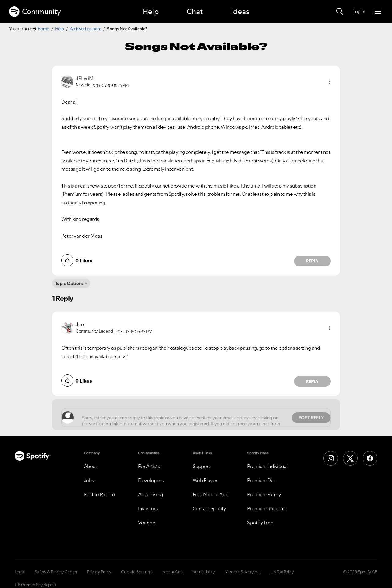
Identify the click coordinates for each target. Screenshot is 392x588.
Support (202, 466)
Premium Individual (267, 466)
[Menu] (378, 12)
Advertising (151, 494)
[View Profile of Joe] (80, 324)
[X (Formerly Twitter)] (350, 458)
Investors (148, 508)
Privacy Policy (99, 572)
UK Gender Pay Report (35, 585)
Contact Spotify (209, 508)
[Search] (340, 12)
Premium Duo (262, 480)
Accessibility (204, 572)
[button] (329, 82)
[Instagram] (331, 458)
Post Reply (311, 418)
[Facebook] (370, 458)
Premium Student (266, 508)
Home (43, 29)
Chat (195, 11)
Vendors (147, 523)
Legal (20, 572)
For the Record (100, 494)
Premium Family (264, 494)
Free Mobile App (211, 494)
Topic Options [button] (69, 283)
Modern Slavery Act (243, 572)
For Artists (149, 466)
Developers (151, 480)
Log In (359, 11)
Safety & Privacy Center (56, 572)
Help (151, 11)
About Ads (172, 572)
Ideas (240, 11)
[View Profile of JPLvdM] (85, 78)
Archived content (85, 29)
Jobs (89, 480)
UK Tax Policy (282, 572)
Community (35, 12)
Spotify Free (260, 523)
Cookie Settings (137, 572)
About (91, 466)
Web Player (205, 480)
